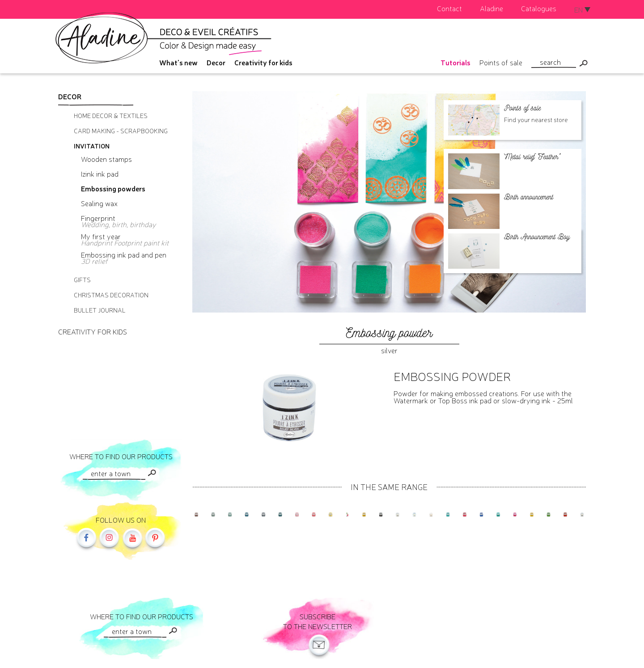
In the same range (389, 486)
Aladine (491, 8)
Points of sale (501, 62)
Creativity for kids (263, 62)
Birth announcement (529, 197)
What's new (178, 62)
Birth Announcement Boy (537, 237)
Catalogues (539, 8)
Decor (216, 62)
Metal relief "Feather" (532, 157)
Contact (449, 8)
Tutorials (455, 62)
